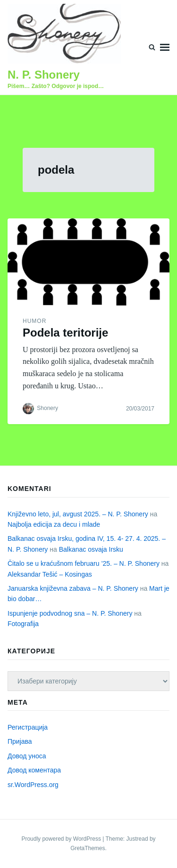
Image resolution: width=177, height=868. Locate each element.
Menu (165, 47)
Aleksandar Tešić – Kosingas (50, 574)
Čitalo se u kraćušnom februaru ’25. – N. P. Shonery (84, 563)
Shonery (47, 408)
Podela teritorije (65, 333)
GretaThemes (88, 848)
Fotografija (23, 624)
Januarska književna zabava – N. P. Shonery (73, 588)
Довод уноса (27, 756)
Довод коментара (34, 770)
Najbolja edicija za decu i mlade (54, 524)
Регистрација (28, 727)
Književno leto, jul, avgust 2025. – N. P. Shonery (78, 514)
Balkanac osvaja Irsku (91, 549)
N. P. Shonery (44, 75)
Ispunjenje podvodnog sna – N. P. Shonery (70, 613)
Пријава (20, 741)
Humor (34, 321)
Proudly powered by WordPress (62, 839)
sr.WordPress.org (33, 785)
